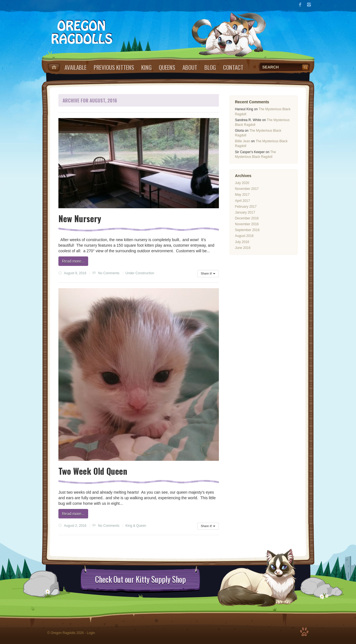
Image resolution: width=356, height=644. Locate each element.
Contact (233, 67)
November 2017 (247, 189)
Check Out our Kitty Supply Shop (140, 579)
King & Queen (136, 526)
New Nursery (80, 218)
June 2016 (243, 248)
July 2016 (242, 242)
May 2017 (242, 195)
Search (306, 67)
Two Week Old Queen (93, 471)
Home (54, 67)
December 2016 (247, 218)
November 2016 (247, 224)
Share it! (208, 273)
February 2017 (246, 207)
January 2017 (245, 212)
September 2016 (247, 230)
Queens (167, 67)
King (146, 67)
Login (91, 633)
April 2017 (243, 201)
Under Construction (140, 273)
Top (304, 632)
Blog (210, 67)
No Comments (109, 273)
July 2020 (242, 183)
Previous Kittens (114, 67)
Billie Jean (243, 141)
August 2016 (244, 236)
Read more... (73, 261)
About (190, 67)
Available (76, 67)
